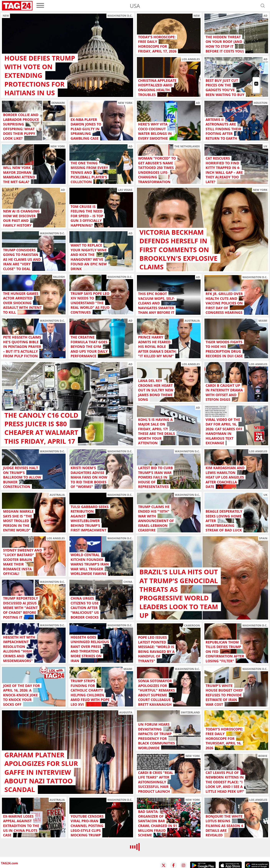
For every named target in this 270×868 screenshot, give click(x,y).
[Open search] (263, 6)
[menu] (40, 6)
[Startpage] (17, 6)
